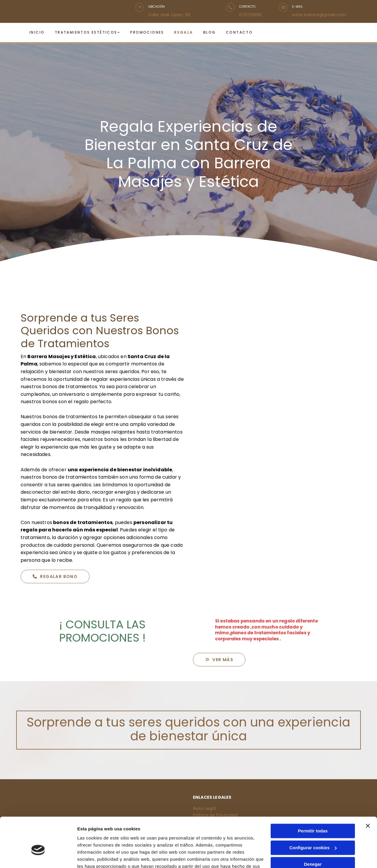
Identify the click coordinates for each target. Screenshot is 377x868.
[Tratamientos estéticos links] (56, 33)
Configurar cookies (313, 814)
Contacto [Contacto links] (239, 32)
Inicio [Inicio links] (37, 32)
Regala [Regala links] (183, 32)
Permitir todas (313, 798)
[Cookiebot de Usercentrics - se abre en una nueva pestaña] (38, 857)
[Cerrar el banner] (368, 793)
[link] (92, 33)
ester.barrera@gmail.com (319, 15)
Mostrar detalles (94, 856)
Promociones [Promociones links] (147, 32)
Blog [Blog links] (209, 32)
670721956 (250, 15)
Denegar (313, 831)
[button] (140, 7)
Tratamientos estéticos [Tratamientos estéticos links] (86, 32)
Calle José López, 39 (169, 15)
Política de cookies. (120, 840)
